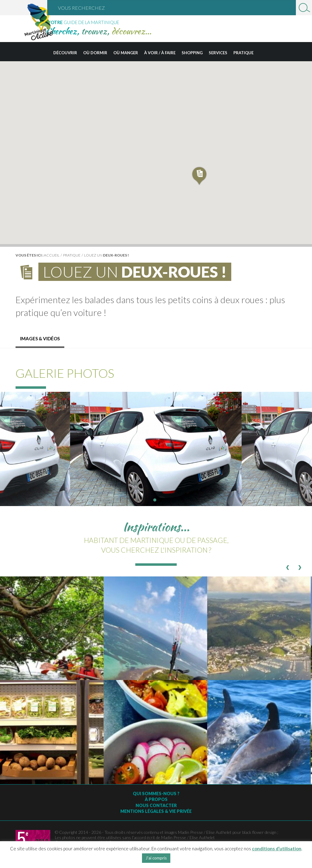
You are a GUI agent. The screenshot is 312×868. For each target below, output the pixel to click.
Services (218, 53)
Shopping (192, 53)
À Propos (156, 799)
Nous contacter (156, 805)
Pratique (243, 53)
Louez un (106, 255)
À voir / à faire (160, 53)
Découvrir (65, 53)
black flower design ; (260, 832)
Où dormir (95, 53)
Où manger (126, 53)
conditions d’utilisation (277, 849)
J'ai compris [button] (156, 858)
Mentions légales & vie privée (156, 811)
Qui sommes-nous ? (156, 794)
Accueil (52, 255)
